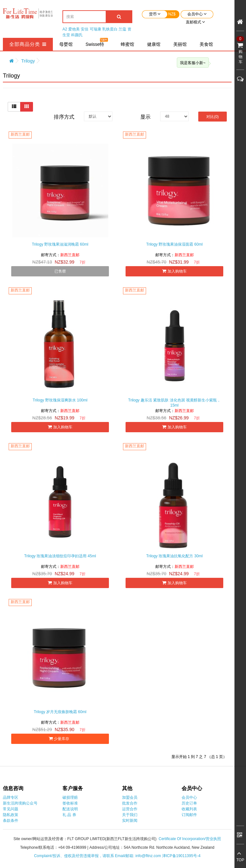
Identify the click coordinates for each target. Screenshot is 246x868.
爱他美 (74, 29)
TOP (240, 860)
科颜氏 (77, 35)
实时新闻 (130, 821)
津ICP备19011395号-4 (181, 856)
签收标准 (70, 803)
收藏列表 (189, 809)
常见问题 (11, 809)
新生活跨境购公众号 (20, 803)
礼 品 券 (69, 815)
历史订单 (189, 803)
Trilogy (28, 61)
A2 (65, 29)
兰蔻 (122, 29)
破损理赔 (70, 797)
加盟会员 (130, 797)
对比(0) (213, 117)
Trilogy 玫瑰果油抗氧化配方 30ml (174, 556)
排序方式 (64, 117)
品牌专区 (11, 797)
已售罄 (60, 271)
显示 (145, 117)
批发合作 (130, 803)
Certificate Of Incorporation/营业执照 (190, 839)
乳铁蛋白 (110, 29)
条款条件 (11, 821)
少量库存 (60, 739)
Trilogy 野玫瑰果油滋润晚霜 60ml (60, 244)
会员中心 (189, 797)
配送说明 (70, 809)
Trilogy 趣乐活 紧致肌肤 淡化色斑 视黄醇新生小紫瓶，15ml (174, 403)
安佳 (85, 29)
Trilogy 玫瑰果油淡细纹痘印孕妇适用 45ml (60, 556)
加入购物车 (174, 271)
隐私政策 (11, 815)
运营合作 (130, 809)
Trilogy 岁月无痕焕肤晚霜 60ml (60, 712)
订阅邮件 (189, 815)
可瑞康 (95, 29)
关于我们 (130, 815)
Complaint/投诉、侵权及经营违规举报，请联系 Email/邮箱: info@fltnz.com (98, 856)
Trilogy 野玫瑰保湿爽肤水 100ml (60, 400)
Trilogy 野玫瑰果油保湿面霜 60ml (174, 244)
